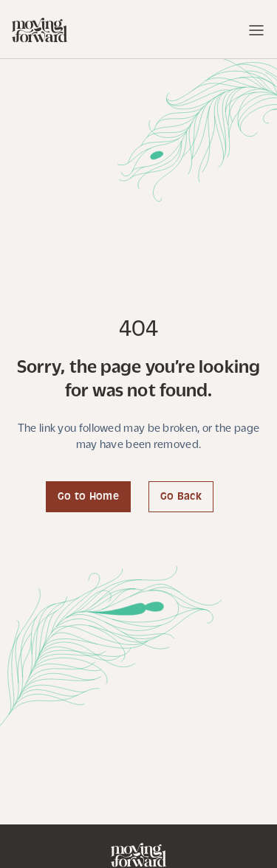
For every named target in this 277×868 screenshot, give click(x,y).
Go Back (181, 497)
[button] (250, 30)
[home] (40, 30)
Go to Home (88, 497)
